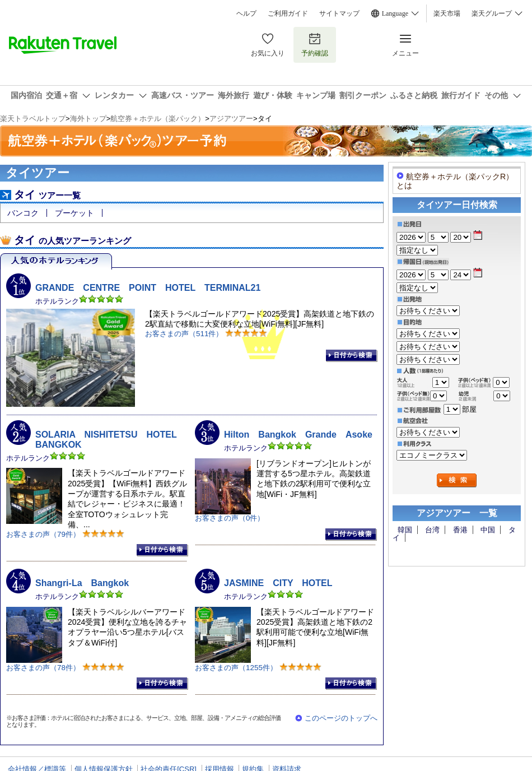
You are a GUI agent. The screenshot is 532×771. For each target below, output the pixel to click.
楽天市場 (447, 13)
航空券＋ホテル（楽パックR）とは (455, 181)
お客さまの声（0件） (230, 518)
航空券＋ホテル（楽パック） (158, 119)
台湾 (432, 530)
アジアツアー (231, 119)
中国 (488, 530)
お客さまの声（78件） (43, 667)
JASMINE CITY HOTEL (278, 583)
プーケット (74, 213)
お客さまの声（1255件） (236, 667)
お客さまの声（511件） (184, 334)
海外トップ (88, 119)
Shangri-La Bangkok (82, 583)
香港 (460, 530)
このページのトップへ (341, 718)
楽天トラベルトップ (33, 119)
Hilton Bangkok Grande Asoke (298, 435)
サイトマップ (339, 13)
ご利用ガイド (288, 13)
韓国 (405, 530)
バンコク (23, 213)
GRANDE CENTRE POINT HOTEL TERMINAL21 (148, 288)
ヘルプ (246, 13)
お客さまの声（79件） (43, 534)
